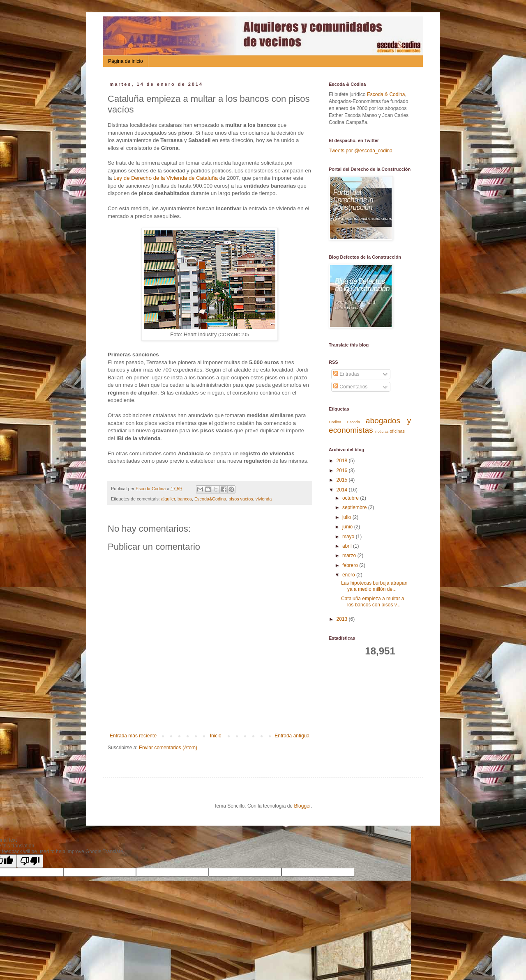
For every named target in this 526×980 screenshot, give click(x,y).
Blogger (302, 806)
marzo (350, 555)
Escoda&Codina (210, 499)
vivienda (264, 499)
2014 (343, 490)
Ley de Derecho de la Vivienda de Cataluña (166, 178)
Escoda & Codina (386, 94)
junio (348, 527)
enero (349, 575)
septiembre (355, 507)
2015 (343, 480)
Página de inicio (126, 61)
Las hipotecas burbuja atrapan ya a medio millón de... (374, 586)
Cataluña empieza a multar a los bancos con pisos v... (373, 601)
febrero (351, 565)
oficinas (397, 431)
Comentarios (350, 387)
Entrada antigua (292, 736)
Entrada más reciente (133, 736)
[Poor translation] (30, 861)
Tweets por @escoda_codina (361, 151)
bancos (185, 499)
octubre (351, 498)
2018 (343, 461)
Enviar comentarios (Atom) (168, 748)
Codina (335, 422)
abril (348, 546)
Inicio (216, 736)
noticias (382, 431)
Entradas (346, 374)
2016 (343, 470)
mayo (349, 537)
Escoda (353, 422)
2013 (343, 619)
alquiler (168, 499)
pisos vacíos (241, 499)
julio (347, 517)
